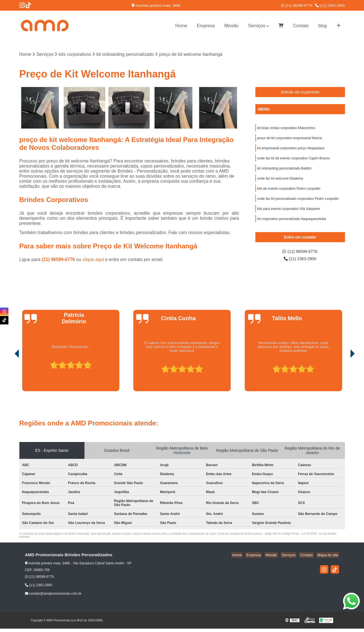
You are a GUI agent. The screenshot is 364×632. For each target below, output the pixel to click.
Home (181, 26)
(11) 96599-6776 (297, 5)
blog (322, 26)
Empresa (206, 26)
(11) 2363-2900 (330, 5)
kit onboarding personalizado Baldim (284, 171)
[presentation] (9, 379)
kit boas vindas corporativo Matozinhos (286, 129)
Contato (301, 26)
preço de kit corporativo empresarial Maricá (290, 139)
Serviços (257, 26)
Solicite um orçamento (300, 93)
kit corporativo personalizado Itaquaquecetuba (292, 225)
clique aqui (93, 260)
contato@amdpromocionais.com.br (53, 597)
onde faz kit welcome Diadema (280, 182)
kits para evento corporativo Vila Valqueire (289, 214)
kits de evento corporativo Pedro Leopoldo (289, 193)
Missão (231, 26)
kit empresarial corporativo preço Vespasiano (291, 150)
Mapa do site (329, 558)
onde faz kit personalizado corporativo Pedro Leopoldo (298, 203)
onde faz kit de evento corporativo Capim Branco (294, 161)
